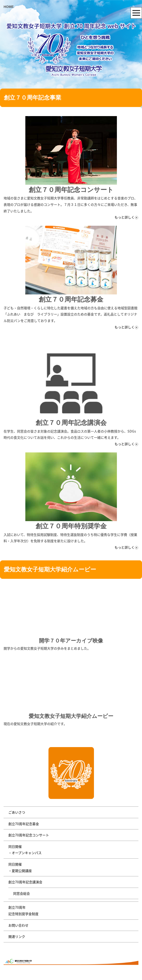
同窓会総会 (22, 893)
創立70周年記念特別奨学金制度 (23, 910)
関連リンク (17, 936)
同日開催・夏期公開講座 (20, 867)
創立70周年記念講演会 (25, 882)
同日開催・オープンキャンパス (25, 850)
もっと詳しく (126, 217)
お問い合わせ (18, 925)
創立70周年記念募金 (24, 824)
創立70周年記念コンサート (29, 835)
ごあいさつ (17, 812)
